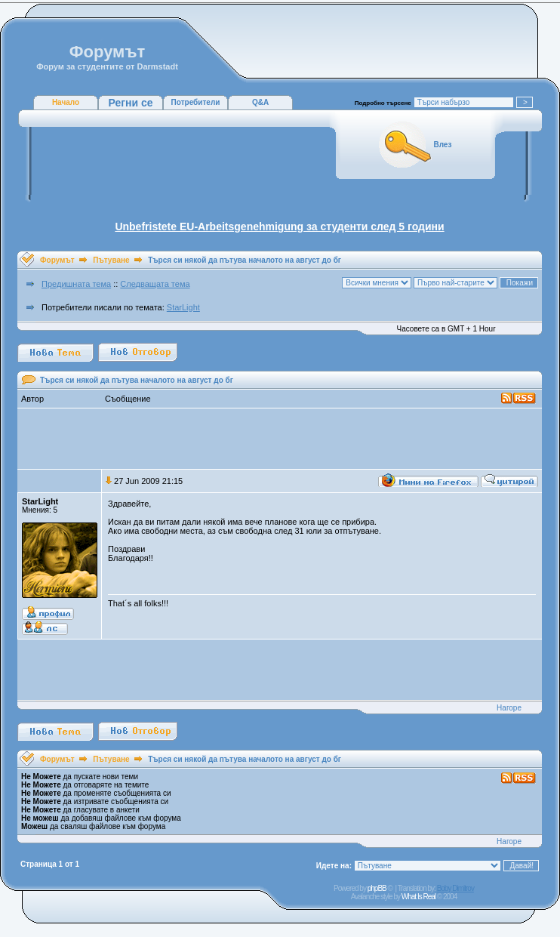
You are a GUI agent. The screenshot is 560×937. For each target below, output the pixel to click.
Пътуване (111, 260)
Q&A (260, 102)
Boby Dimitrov (455, 888)
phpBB (377, 888)
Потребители (196, 102)
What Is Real (418, 897)
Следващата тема (155, 284)
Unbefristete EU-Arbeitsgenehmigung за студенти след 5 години (279, 227)
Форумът (57, 260)
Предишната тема (76, 284)
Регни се (130, 103)
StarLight (183, 307)
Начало (66, 102)
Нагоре (509, 708)
